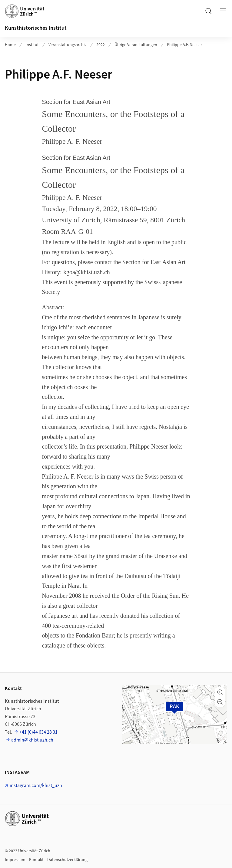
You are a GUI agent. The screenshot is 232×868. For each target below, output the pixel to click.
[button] (220, 692)
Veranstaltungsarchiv (68, 45)
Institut (32, 45)
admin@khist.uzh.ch (32, 740)
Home (10, 45)
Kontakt (36, 860)
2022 (101, 45)
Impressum (15, 860)
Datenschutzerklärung (67, 860)
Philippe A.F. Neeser (184, 45)
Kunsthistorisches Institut (36, 28)
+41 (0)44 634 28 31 (38, 732)
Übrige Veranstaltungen (136, 45)
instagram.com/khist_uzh (36, 786)
